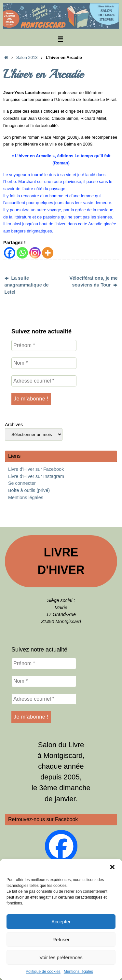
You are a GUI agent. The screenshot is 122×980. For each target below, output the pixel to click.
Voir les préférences (61, 957)
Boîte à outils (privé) (29, 490)
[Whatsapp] (22, 253)
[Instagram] (35, 253)
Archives (14, 425)
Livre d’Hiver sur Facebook (36, 469)
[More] (48, 253)
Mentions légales (78, 972)
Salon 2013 (27, 57)
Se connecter (22, 483)
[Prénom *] (44, 345)
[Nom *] (44, 363)
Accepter (61, 922)
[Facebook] (10, 253)
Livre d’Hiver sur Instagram (36, 476)
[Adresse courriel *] (44, 381)
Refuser (61, 939)
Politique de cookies (43, 972)
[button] (112, 867)
